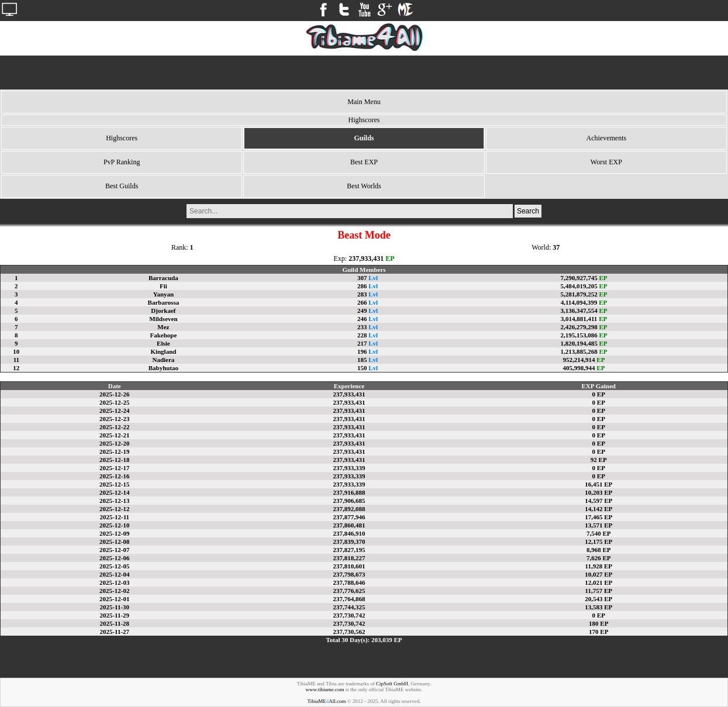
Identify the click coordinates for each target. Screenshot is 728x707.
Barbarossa (164, 302)
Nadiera (163, 360)
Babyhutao (163, 368)
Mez (163, 327)
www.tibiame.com (325, 689)
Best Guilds (122, 186)
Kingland (163, 351)
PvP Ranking (122, 162)
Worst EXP (606, 162)
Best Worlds (364, 186)
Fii (163, 286)
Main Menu (364, 102)
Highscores (122, 138)
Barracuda (163, 278)
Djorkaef (163, 311)
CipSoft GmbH (392, 684)
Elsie (163, 343)
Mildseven (163, 319)
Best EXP (364, 162)
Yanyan (163, 294)
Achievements (607, 138)
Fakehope (163, 335)
